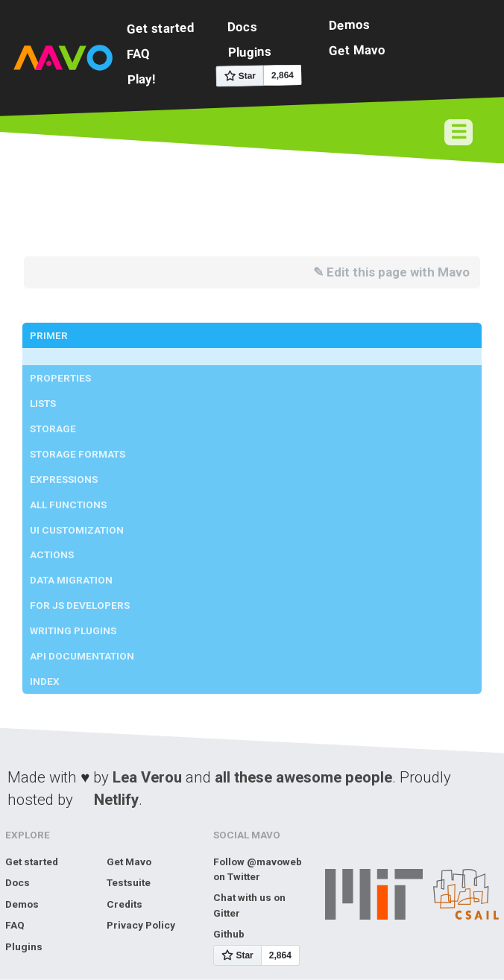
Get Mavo (358, 50)
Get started (161, 28)
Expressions (64, 479)
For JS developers (80, 605)
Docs (242, 26)
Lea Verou (147, 777)
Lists (43, 403)
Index (45, 681)
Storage (53, 429)
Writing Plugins (73, 630)
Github (229, 934)
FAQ (138, 53)
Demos (349, 24)
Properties (60, 378)
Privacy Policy (141, 925)
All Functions (68, 505)
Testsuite (129, 882)
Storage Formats (78, 454)
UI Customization (77, 530)
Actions (52, 554)
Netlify (116, 800)
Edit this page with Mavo (398, 272)
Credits (125, 904)
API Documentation (82, 656)
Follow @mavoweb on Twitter (258, 869)
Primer (49, 335)
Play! (141, 79)
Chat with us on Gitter (249, 905)
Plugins (250, 52)
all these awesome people (303, 777)
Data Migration (71, 580)
